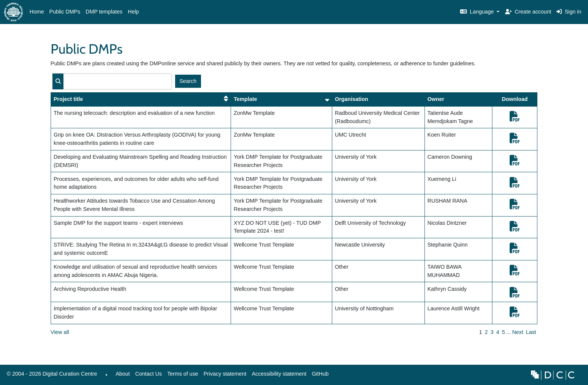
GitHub (319, 376)
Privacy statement (225, 374)
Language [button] (478, 12)
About (123, 374)
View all (60, 332)
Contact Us (148, 374)
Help (133, 12)
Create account (528, 12)
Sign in (569, 12)
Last (531, 332)
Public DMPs (65, 12)
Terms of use (183, 374)
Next (518, 332)
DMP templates (104, 12)
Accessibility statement (279, 374)
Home (37, 12)
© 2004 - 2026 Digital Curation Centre (51, 376)
